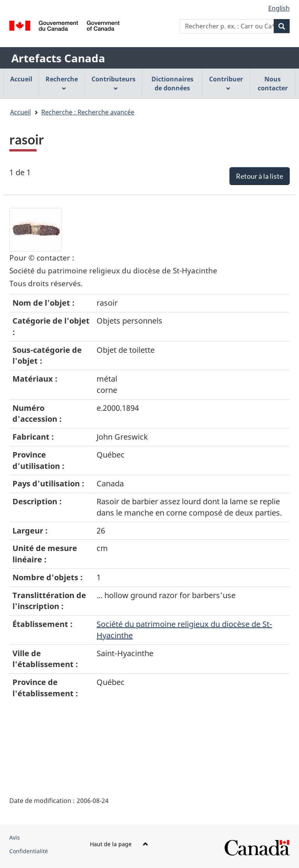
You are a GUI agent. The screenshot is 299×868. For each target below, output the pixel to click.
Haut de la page (119, 844)
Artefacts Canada (58, 58)
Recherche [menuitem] (62, 83)
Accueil (20, 112)
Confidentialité (29, 851)
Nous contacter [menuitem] (273, 84)
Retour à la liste (259, 176)
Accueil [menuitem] (21, 79)
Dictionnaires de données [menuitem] (172, 84)
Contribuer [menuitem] (226, 83)
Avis (15, 837)
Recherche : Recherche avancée (88, 112)
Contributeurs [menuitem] (113, 83)
